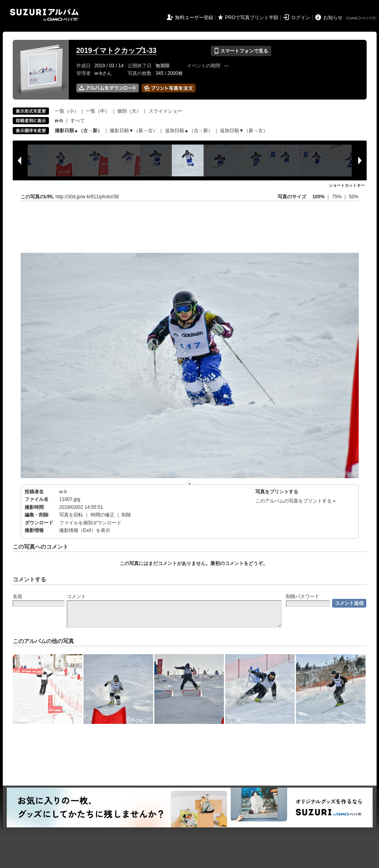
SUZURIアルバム (44, 15)
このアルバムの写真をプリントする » (295, 501)
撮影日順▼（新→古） (134, 131)
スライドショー (165, 111)
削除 (126, 515)
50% (354, 197)
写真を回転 (71, 515)
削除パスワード (303, 596)
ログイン (301, 18)
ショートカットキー (347, 185)
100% (318, 197)
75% (337, 197)
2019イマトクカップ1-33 (117, 51)
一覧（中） (98, 111)
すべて (78, 121)
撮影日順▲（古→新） (79, 131)
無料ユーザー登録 (194, 18)
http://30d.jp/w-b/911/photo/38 (87, 197)
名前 (17, 596)
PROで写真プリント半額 (252, 18)
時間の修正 (103, 515)
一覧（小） (67, 111)
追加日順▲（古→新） (189, 131)
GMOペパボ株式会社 (362, 18)
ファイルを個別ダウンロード (90, 523)
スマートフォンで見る (241, 51)
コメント (76, 596)
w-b (63, 492)
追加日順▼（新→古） (244, 131)
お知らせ (333, 18)
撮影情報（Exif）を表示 (85, 530)
